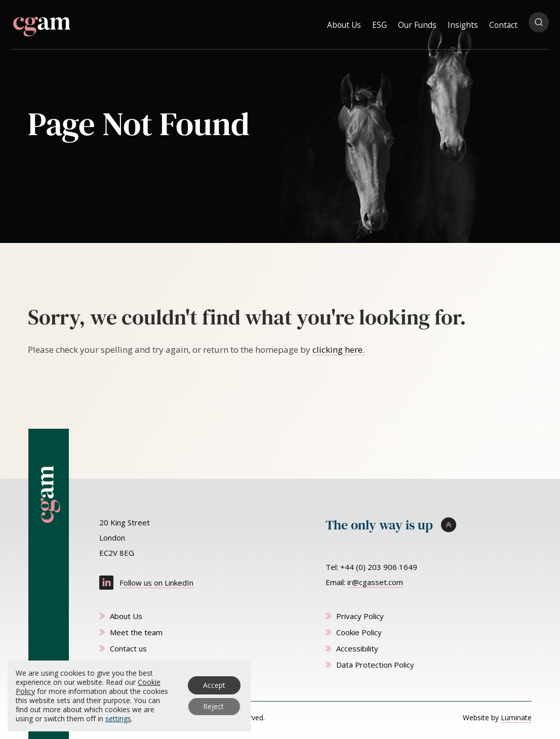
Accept (214, 685)
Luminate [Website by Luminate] (516, 717)
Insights (463, 22)
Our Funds (417, 22)
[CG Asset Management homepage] (42, 24)
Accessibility (357, 648)
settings (118, 719)
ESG (379, 22)
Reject (213, 706)
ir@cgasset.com (375, 582)
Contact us (128, 648)
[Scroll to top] (429, 525)
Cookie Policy (359, 632)
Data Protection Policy (375, 665)
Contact (503, 22)
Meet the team (136, 632)
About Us (344, 22)
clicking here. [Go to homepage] (338, 350)
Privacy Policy (360, 616)
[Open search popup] (539, 22)
